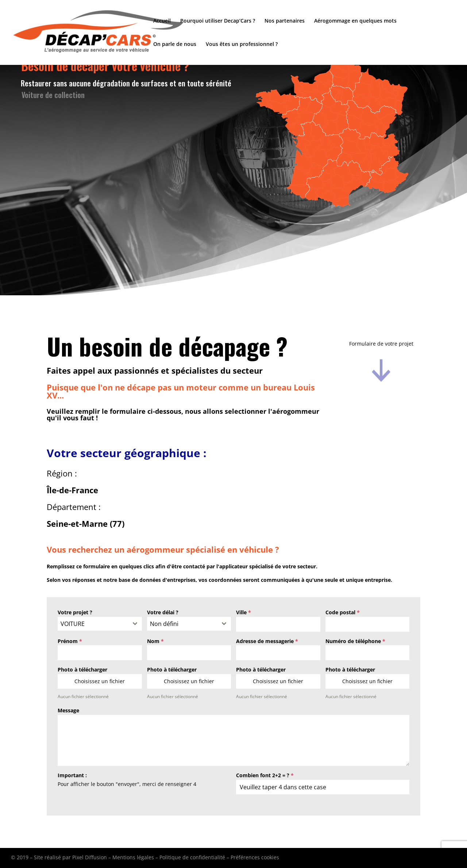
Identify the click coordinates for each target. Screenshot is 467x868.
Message (68, 710)
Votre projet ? (75, 612)
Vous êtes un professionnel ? (242, 44)
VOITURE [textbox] (73, 624)
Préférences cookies (255, 857)
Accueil (162, 21)
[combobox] (100, 624)
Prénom (70, 641)
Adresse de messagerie (267, 641)
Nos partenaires (285, 21)
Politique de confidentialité (192, 857)
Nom (155, 641)
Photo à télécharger (82, 670)
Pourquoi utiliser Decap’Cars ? (218, 21)
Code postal (343, 612)
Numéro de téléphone (355, 641)
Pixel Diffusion (90, 857)
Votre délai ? (163, 612)
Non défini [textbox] (164, 624)
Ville (244, 612)
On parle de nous (175, 44)
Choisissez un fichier (100, 681)
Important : (72, 775)
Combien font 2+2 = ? (265, 775)
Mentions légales (133, 857)
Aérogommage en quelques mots (355, 21)
